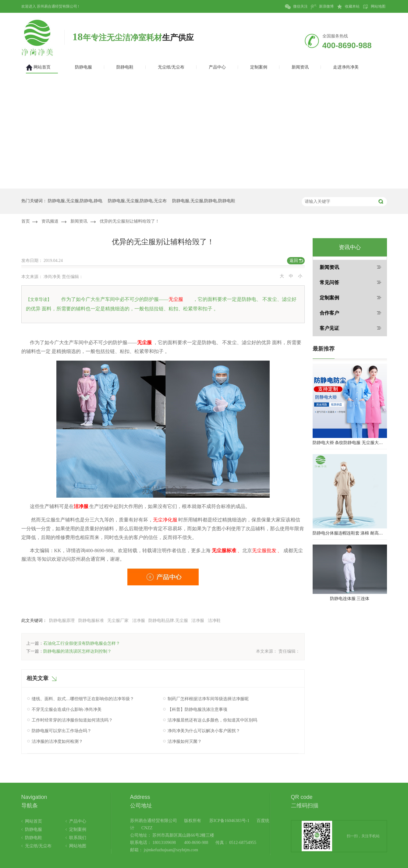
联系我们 (78, 838)
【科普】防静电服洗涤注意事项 (197, 709)
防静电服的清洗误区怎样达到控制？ (77, 651)
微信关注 (296, 7)
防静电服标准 (91, 621)
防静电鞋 (34, 838)
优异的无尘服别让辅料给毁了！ (129, 221)
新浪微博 (322, 7)
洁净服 (139, 621)
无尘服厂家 (118, 621)
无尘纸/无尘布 (38, 846)
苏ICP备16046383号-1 (229, 821)
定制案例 (329, 298)
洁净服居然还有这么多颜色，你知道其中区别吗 (212, 720)
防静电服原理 (62, 621)
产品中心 (78, 821)
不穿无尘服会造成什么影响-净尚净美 (67, 709)
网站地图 (374, 7)
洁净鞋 (214, 621)
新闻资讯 (79, 221)
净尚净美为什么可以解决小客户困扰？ (204, 731)
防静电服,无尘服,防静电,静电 (75, 201)
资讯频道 (50, 221)
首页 (26, 221)
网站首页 (34, 821)
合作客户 (329, 313)
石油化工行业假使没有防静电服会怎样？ (82, 643)
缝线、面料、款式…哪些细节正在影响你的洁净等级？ (83, 699)
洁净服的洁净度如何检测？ (57, 741)
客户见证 (329, 328)
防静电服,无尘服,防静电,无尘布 (137, 201)
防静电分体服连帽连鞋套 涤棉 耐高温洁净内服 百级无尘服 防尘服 (350, 533)
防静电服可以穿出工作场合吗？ (62, 731)
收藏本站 (348, 7)
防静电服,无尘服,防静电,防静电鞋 (204, 201)
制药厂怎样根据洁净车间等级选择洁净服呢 (208, 699)
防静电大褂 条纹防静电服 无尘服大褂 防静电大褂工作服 (350, 443)
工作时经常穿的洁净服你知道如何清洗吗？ (72, 720)
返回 (294, 261)
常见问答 (329, 282)
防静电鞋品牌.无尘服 (168, 621)
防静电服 (34, 829)
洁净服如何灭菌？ (185, 741)
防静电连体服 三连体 (350, 599)
